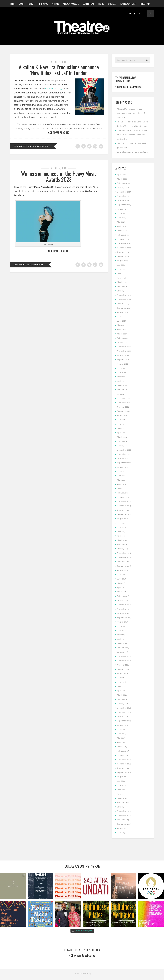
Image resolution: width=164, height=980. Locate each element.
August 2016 (122, 674)
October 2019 (123, 510)
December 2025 (124, 192)
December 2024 (124, 243)
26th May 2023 (20, 265)
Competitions (89, 4)
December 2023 (124, 295)
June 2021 (121, 424)
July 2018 (121, 575)
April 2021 (121, 433)
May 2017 (121, 635)
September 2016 (124, 669)
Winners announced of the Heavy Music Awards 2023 (59, 176)
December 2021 (124, 398)
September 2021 (124, 411)
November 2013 (124, 816)
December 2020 (124, 450)
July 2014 (121, 781)
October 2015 (123, 717)
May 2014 (121, 790)
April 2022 (121, 381)
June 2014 (121, 785)
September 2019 (124, 514)
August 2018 (122, 570)
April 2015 (121, 742)
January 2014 (123, 807)
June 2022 (122, 372)
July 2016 (121, 678)
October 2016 (123, 665)
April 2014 (121, 794)
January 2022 (123, 394)
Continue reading (59, 132)
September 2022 (124, 360)
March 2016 (122, 695)
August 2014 (122, 777)
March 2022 (122, 385)
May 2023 (121, 325)
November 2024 (124, 248)
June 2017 (121, 631)
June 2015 (121, 734)
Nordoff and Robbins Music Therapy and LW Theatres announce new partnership (133, 135)
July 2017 (121, 626)
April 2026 (122, 175)
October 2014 (123, 768)
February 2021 (123, 441)
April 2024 (121, 278)
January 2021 (123, 446)
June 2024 (122, 269)
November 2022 (124, 351)
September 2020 (124, 463)
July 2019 (121, 523)
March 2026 (122, 179)
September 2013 (124, 824)
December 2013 (124, 811)
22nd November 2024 (23, 146)
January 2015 (123, 755)
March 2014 (122, 798)
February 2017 (123, 648)
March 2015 (122, 747)
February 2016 (123, 699)
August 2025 (122, 209)
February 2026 (123, 183)
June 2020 (122, 476)
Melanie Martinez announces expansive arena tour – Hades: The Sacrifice (132, 113)
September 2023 (124, 308)
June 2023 (122, 321)
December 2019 (124, 502)
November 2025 (124, 196)
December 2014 (124, 760)
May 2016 (121, 686)
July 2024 (121, 265)
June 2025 (122, 218)
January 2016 (123, 704)
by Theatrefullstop (40, 146)
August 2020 (123, 467)
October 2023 (123, 304)
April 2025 (121, 226)
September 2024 (124, 256)
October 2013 (123, 820)
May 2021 (121, 428)
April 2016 (121, 691)
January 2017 (123, 652)
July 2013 (121, 833)
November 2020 (124, 454)
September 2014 (124, 772)
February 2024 (123, 286)
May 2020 (121, 480)
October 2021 (123, 407)
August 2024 (123, 261)
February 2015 (123, 751)
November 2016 (124, 661)
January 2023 (123, 342)
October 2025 (123, 200)
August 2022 (122, 364)
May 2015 (121, 738)
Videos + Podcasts (71, 4)
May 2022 (121, 377)
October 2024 (123, 252)
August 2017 (122, 622)
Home (12, 4)
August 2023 (122, 312)
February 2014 (123, 803)
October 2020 (123, 459)
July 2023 (121, 317)
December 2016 (124, 656)
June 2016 (122, 682)
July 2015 (121, 729)
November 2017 (124, 609)
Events (101, 4)
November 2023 (124, 299)
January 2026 (123, 188)
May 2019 (121, 532)
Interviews (43, 4)
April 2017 (121, 639)
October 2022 (123, 355)
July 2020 (121, 471)
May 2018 (121, 583)
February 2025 (123, 235)
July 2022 (121, 368)
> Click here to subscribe (128, 87)
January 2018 (123, 600)
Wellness (112, 4)
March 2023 (122, 334)
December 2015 (124, 708)
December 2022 (124, 347)
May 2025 (121, 222)
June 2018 (121, 579)
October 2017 (123, 613)
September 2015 (124, 721)
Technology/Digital (128, 4)
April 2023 (121, 329)
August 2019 (122, 519)
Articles (56, 4)
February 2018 (123, 596)
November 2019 (124, 506)
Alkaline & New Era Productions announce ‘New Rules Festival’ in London (59, 70)
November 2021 (124, 403)
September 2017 (124, 618)
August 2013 (122, 828)
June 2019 (122, 527)
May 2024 (121, 274)
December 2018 (124, 553)
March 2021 (122, 437)
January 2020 (123, 497)
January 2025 (123, 239)
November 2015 (124, 712)
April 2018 (121, 588)
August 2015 (122, 725)
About (21, 4)
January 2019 (123, 549)
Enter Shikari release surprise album (132, 152)
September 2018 (124, 566)
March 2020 (122, 489)
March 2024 (122, 282)
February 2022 (123, 390)
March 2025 (122, 231)
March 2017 (122, 643)
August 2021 (122, 415)
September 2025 (124, 205)
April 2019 (121, 536)
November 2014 (124, 764)
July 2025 (121, 213)
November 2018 (124, 557)
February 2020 (123, 493)
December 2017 (124, 605)
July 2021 (121, 420)
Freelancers (145, 4)
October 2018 (123, 562)
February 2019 (123, 545)
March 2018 (122, 592)
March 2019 (122, 540)
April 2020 (121, 484)
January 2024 (123, 291)
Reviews (31, 4)
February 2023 (123, 338)
